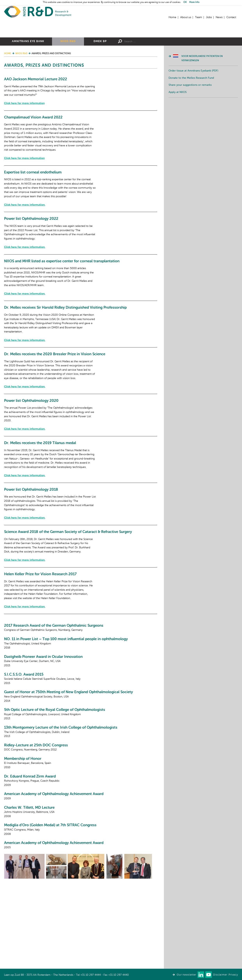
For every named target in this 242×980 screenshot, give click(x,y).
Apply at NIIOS (178, 135)
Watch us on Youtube (209, 975)
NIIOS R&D (68, 84)
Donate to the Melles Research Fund (191, 121)
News (219, 17)
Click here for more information (86, 146)
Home (38, 12)
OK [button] (185, 2)
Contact (231, 17)
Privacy (233, 975)
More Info (194, 2)
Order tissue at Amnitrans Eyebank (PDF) (193, 113)
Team (199, 17)
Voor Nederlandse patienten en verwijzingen (202, 101)
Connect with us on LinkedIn (201, 975)
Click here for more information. (86, 257)
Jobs (209, 17)
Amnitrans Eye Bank (28, 84)
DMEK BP (100, 84)
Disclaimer (220, 975)
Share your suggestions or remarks (190, 128)
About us (186, 17)
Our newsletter (186, 975)
